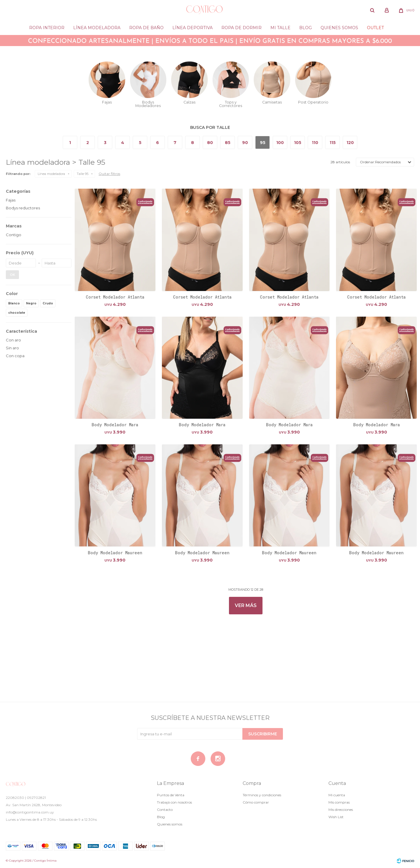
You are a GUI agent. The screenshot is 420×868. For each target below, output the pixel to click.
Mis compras (339, 802)
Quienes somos (339, 28)
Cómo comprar (256, 802)
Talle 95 (83, 174)
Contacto (165, 810)
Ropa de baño (146, 28)
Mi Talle (280, 28)
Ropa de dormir (242, 28)
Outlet (375, 28)
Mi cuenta (337, 795)
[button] (372, 10)
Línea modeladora (97, 28)
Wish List (336, 817)
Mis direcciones (341, 810)
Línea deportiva (192, 28)
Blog (306, 28)
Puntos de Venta (171, 795)
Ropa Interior (47, 28)
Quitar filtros (109, 174)
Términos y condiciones (262, 795)
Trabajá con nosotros (174, 802)
